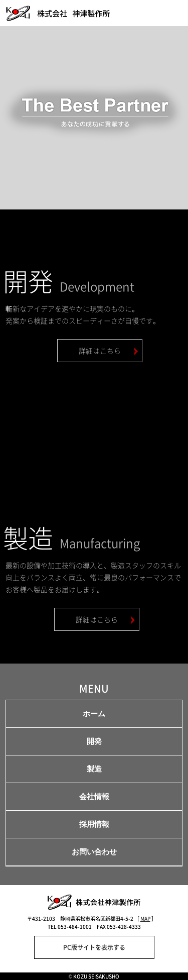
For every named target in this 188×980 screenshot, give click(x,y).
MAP (145, 918)
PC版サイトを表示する (94, 947)
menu (174, 13)
